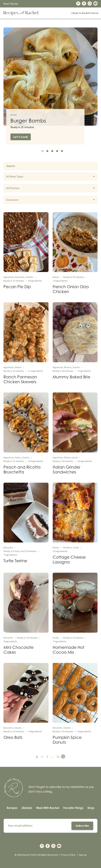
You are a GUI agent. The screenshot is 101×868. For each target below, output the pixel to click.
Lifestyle (27, 808)
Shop (91, 808)
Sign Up (83, 855)
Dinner (14, 115)
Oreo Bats (13, 737)
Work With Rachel (48, 808)
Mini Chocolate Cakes (19, 650)
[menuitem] (12, 808)
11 (58, 757)
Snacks (29, 277)
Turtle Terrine (15, 561)
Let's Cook (21, 137)
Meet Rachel (11, 4)
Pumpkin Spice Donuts (67, 740)
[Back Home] (21, 13)
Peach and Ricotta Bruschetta (22, 469)
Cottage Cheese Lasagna (69, 559)
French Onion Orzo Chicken (71, 289)
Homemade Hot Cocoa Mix (68, 650)
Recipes (12, 808)
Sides (18, 458)
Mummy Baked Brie (71, 377)
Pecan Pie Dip (17, 287)
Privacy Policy (68, 855)
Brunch (68, 367)
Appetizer (9, 277)
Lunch (75, 458)
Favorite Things (73, 808)
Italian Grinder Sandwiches (66, 469)
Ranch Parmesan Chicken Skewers (20, 379)
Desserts (20, 277)
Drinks (56, 638)
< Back (84, 13)
